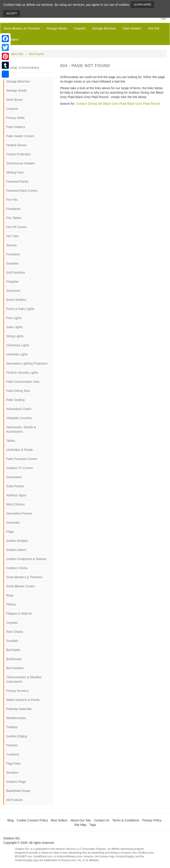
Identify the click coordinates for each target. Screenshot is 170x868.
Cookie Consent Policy (32, 820)
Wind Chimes (15, 504)
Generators (14, 477)
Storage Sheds (57, 28)
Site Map (80, 825)
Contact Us (101, 820)
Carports (80, 28)
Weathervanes (16, 718)
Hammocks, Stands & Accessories (21, 429)
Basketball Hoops (18, 791)
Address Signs (16, 495)
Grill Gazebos (16, 272)
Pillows (11, 604)
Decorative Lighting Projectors (27, 363)
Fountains (13, 254)
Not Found (36, 54)
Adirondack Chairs (19, 409)
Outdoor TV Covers (19, 468)
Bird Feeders (15, 668)
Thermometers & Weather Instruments (24, 679)
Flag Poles (14, 763)
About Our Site (81, 820)
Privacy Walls (15, 118)
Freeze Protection (18, 154)
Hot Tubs (12, 236)
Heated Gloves (16, 145)
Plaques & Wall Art (19, 614)
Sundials (12, 641)
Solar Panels (15, 486)
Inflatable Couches (19, 418)
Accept (12, 14)
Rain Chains (15, 632)
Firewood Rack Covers (22, 191)
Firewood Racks (17, 181)
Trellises (12, 727)
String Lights (15, 336)
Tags (93, 825)
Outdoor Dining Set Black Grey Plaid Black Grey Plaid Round (118, 104)
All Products (14, 800)
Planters (12, 745)
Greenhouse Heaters (21, 163)
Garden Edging (17, 736)
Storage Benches (104, 28)
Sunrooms (13, 291)
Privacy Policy (152, 820)
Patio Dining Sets (18, 391)
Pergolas (12, 282)
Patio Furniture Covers (22, 459)
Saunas (11, 245)
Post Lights (14, 318)
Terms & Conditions (126, 820)
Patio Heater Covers (20, 136)
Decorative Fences (19, 513)
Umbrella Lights (17, 354)
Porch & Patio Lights (20, 309)
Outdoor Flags (16, 782)
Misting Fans (15, 172)
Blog (10, 820)
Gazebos (12, 263)
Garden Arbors (16, 550)
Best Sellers (59, 820)
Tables (11, 441)
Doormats (13, 523)
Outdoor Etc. (15, 54)
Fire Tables (11, 39)
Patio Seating (15, 400)
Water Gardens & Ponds (23, 700)
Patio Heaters (132, 28)
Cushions (13, 754)
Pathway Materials (19, 709)
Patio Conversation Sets (23, 382)
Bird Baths (13, 650)
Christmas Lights (18, 345)
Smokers (12, 773)
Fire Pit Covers (16, 227)
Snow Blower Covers (21, 586)
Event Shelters (16, 300)
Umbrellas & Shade (20, 450)
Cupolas (12, 623)
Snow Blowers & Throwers (22, 28)
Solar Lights (14, 327)
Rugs (10, 595)
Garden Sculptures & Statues (26, 559)
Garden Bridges (17, 541)
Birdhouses (14, 659)
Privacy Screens (17, 691)
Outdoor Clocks (17, 568)
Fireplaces (13, 209)
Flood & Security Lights (22, 373)
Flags (10, 532)
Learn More (142, 5)
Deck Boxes (14, 100)
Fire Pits (154, 28)
